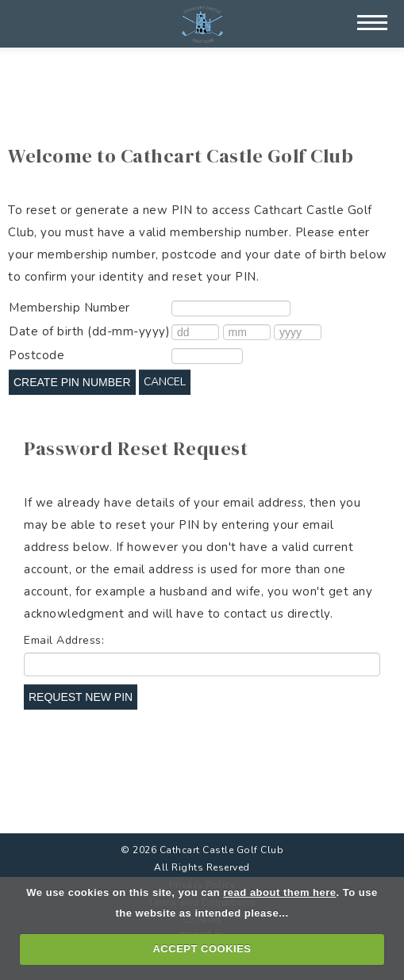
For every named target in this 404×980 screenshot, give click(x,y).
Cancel (165, 382)
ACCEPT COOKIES (202, 949)
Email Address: (64, 640)
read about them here (279, 892)
